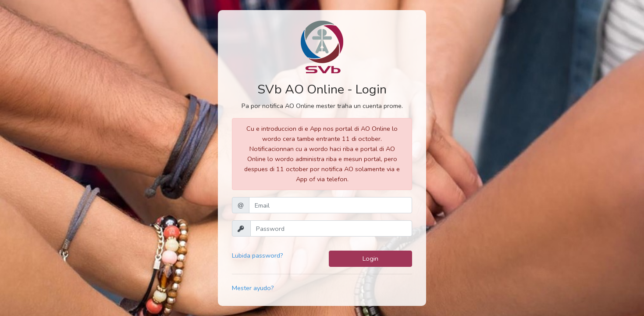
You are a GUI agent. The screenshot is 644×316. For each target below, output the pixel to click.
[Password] (331, 228)
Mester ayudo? (253, 288)
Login (370, 259)
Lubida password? (258, 255)
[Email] (331, 205)
